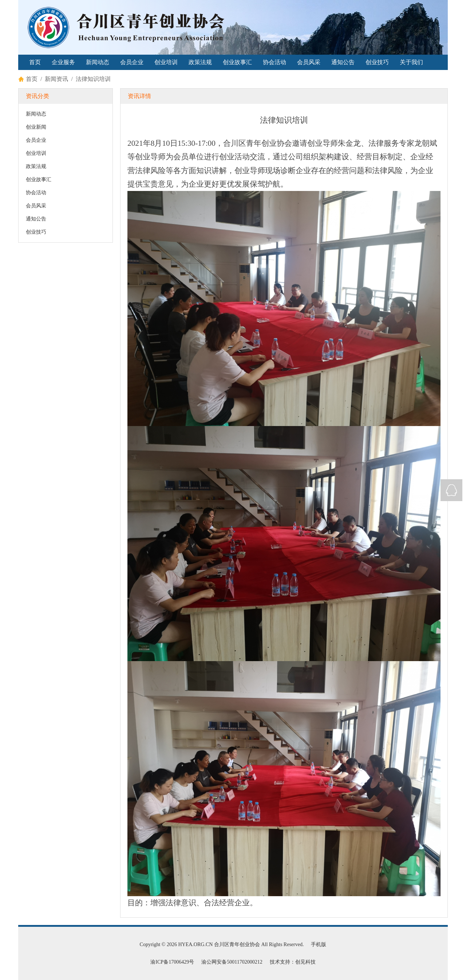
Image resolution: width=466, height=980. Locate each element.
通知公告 (343, 62)
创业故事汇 (237, 62)
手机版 (319, 944)
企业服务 (63, 62)
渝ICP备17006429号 (172, 962)
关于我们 (411, 62)
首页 (35, 62)
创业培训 (166, 62)
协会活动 (275, 62)
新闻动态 (98, 62)
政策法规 (200, 62)
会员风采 (309, 62)
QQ (451, 490)
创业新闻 (36, 127)
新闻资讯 (56, 79)
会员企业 (132, 62)
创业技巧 (377, 62)
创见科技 (305, 962)
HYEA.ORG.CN (195, 944)
